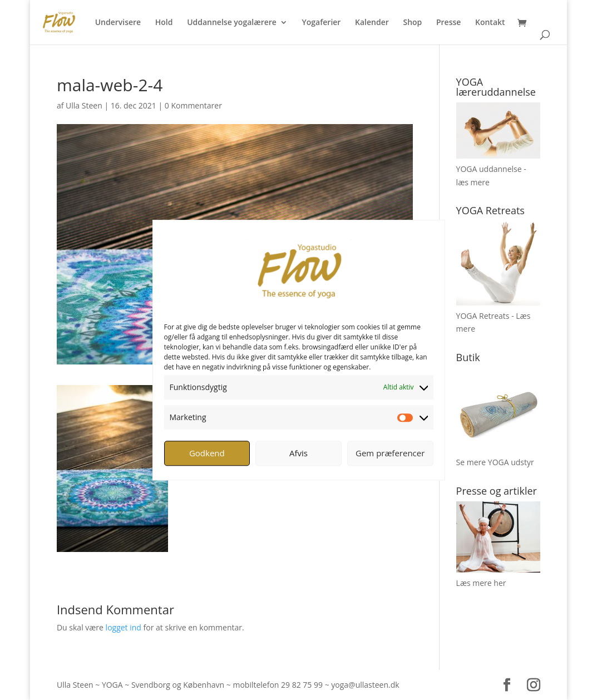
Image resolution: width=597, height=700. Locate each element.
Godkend (207, 453)
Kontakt (490, 23)
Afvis (298, 453)
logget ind (124, 627)
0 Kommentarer (193, 105)
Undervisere (118, 23)
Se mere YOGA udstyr (495, 462)
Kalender (372, 23)
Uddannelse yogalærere (232, 23)
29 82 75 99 (302, 685)
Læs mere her (481, 583)
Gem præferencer (390, 453)
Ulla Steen (84, 105)
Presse (448, 23)
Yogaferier (322, 23)
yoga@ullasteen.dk (365, 685)
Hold (164, 23)
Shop (412, 23)
